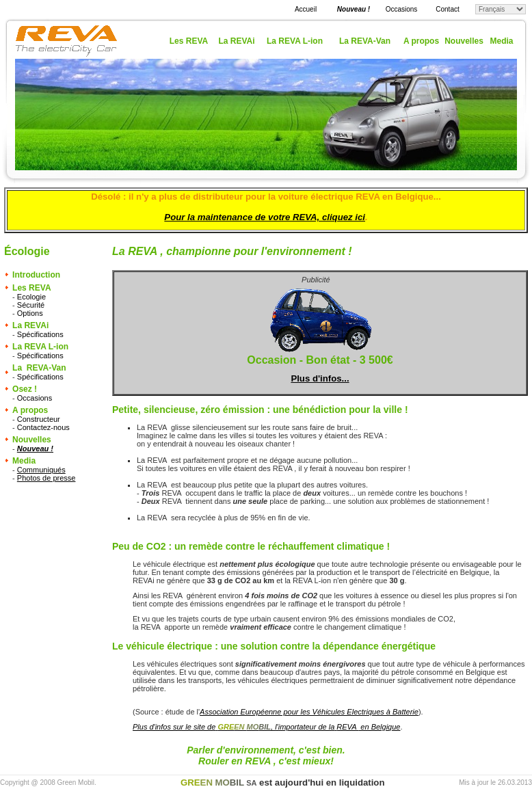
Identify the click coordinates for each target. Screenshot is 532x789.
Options (30, 313)
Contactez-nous (43, 427)
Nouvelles (464, 41)
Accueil (306, 9)
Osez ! (25, 389)
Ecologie (31, 297)
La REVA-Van (365, 41)
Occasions (402, 9)
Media (501, 41)
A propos (421, 41)
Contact (447, 9)
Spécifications (40, 334)
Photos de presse (46, 478)
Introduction (36, 275)
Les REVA (189, 41)
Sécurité (31, 305)
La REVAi (236, 41)
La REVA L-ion (295, 41)
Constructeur (39, 419)
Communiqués (41, 470)
